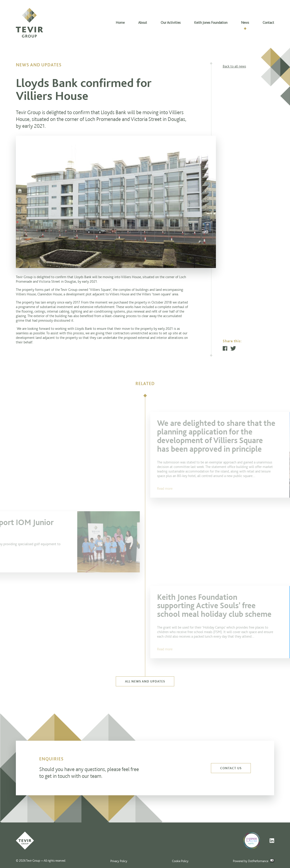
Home (120, 23)
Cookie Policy (180, 861)
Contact (268, 23)
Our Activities (171, 23)
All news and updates (145, 681)
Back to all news (234, 66)
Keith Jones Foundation (211, 23)
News (245, 23)
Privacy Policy (119, 861)
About (143, 23)
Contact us (231, 768)
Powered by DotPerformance (254, 861)
